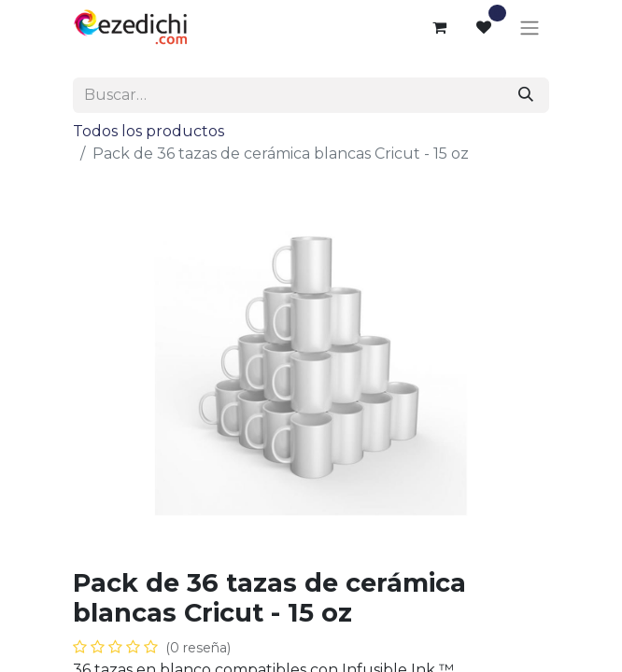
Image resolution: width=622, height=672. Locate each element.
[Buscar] (526, 95)
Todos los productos (148, 131)
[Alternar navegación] (530, 28)
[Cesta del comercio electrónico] (439, 27)
